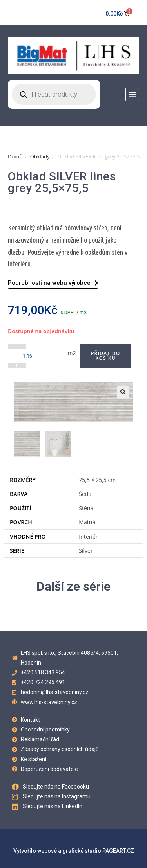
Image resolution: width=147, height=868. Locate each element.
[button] (132, 94)
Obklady (40, 156)
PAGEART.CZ (118, 850)
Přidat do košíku (105, 356)
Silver (86, 550)
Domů (15, 156)
